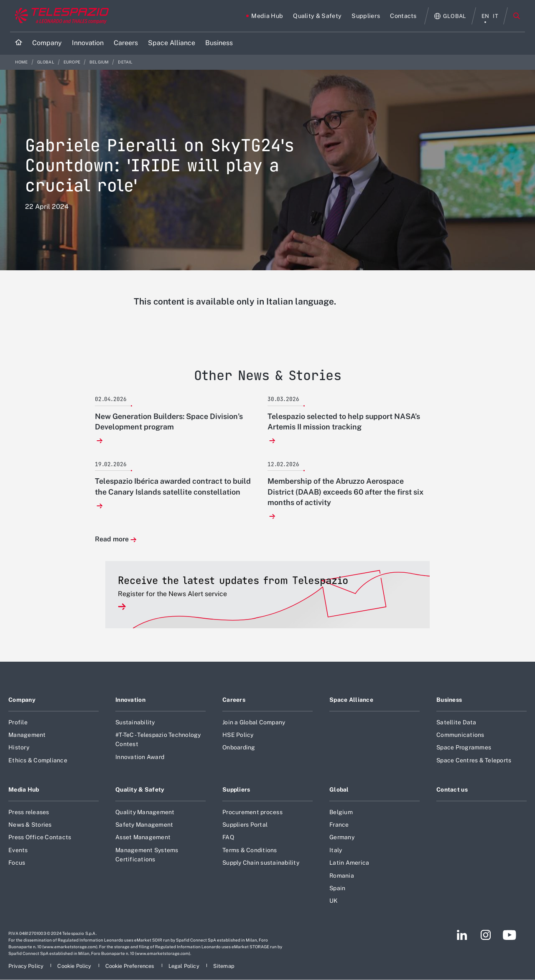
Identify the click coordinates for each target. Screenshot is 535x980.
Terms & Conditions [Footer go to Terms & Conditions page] (250, 850)
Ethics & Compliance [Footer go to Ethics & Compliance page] (38, 760)
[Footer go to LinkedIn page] (462, 935)
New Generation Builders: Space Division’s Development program (169, 421)
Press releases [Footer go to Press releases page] (29, 812)
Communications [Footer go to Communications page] (460, 735)
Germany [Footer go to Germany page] (342, 837)
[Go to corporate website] (60, 16)
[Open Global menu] (450, 16)
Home (22, 62)
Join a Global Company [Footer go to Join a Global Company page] (254, 722)
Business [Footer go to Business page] (449, 700)
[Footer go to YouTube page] (509, 935)
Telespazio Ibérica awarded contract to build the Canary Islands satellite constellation (173, 486)
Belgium (99, 62)
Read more (112, 540)
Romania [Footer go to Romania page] (342, 876)
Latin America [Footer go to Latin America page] (349, 863)
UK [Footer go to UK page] (334, 901)
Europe (72, 62)
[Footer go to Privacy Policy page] (27, 966)
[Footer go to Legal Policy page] (185, 966)
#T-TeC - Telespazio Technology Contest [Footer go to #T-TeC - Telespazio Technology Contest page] (158, 739)
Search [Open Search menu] (517, 16)
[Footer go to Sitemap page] (224, 966)
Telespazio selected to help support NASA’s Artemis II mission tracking (344, 421)
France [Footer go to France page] (339, 825)
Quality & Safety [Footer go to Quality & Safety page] (140, 790)
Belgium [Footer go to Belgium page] (341, 812)
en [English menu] (485, 16)
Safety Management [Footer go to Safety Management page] (144, 825)
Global (46, 62)
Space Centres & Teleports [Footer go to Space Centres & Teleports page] (474, 760)
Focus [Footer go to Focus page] (17, 863)
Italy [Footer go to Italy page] (336, 850)
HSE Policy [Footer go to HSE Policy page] (238, 735)
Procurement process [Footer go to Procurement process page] (252, 812)
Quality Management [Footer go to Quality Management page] (145, 812)
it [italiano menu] (496, 16)
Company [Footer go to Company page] (22, 700)
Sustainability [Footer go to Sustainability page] (135, 722)
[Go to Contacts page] (403, 16)
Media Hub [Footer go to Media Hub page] (24, 790)
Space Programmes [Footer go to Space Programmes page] (464, 747)
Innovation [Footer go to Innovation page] (130, 700)
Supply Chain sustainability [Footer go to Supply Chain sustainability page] (261, 863)
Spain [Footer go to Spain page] (337, 888)
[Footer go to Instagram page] (486, 935)
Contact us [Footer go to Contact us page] (452, 790)
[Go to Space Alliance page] (172, 43)
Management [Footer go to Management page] (27, 735)
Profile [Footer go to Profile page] (18, 722)
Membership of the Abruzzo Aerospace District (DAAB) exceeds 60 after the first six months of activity (345, 491)
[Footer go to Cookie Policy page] (75, 966)
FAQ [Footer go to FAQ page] (228, 837)
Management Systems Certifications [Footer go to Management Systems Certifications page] (147, 855)
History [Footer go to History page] (19, 747)
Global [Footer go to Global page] (339, 790)
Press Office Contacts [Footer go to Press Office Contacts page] (40, 837)
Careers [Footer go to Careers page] (234, 700)
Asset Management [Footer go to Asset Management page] (143, 837)
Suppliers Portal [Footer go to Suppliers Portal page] (245, 825)
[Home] (19, 43)
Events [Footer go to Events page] (18, 850)
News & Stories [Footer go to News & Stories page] (30, 825)
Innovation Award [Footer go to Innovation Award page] (140, 757)
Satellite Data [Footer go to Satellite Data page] (456, 722)
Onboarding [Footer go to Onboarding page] (239, 747)
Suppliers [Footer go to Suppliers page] (236, 790)
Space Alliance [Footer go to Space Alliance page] (351, 700)
